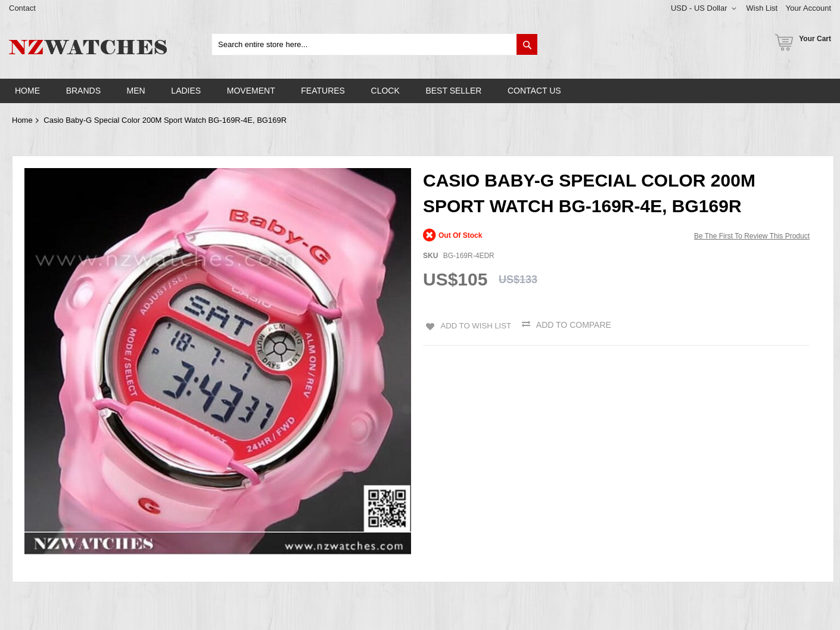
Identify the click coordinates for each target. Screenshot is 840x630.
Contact (22, 8)
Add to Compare (575, 325)
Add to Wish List (475, 325)
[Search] (527, 44)
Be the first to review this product (752, 236)
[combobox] (375, 44)
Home (22, 120)
